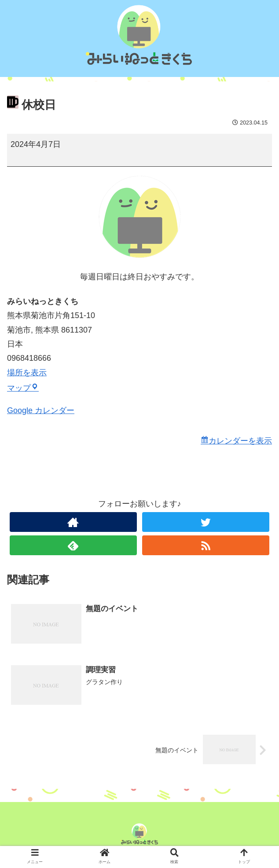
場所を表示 (27, 373)
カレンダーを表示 (240, 441)
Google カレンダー (41, 410)
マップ (23, 388)
